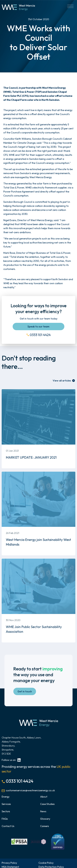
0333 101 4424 (40, 335)
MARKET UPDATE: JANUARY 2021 (31, 457)
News (43, 811)
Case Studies (47, 804)
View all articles (62, 381)
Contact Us (8, 826)
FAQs (5, 819)
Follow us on (11, 760)
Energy (6, 797)
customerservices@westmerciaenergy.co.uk (30, 790)
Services (6, 804)
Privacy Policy (9, 863)
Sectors (6, 811)
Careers (45, 826)
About (44, 797)
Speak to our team (38, 327)
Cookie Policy (46, 863)
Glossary (45, 819)
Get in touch (25, 691)
